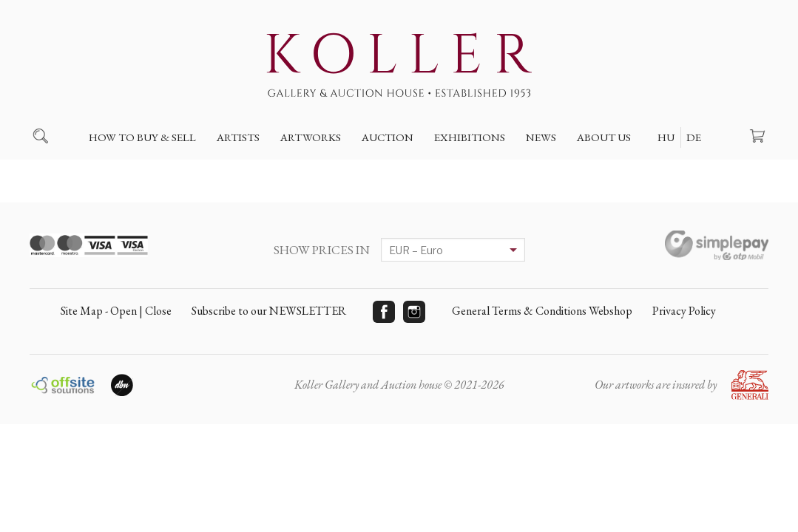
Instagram (414, 312)
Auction (388, 137)
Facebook (384, 312)
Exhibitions (470, 137)
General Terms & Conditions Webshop (542, 311)
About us (604, 137)
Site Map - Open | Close (116, 311)
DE (694, 137)
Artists (238, 137)
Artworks (311, 137)
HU (666, 137)
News (541, 137)
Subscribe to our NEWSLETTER (269, 311)
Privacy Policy (684, 311)
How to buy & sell (142, 137)
